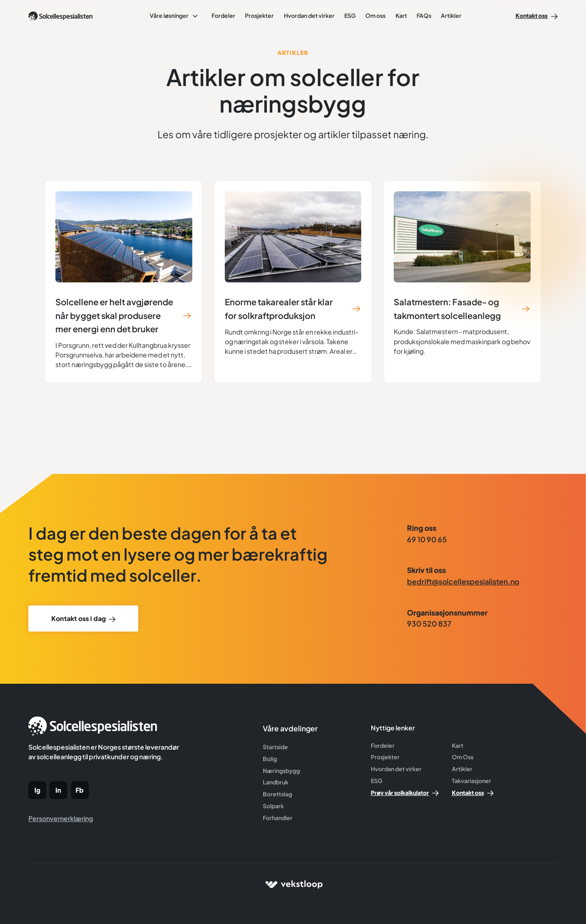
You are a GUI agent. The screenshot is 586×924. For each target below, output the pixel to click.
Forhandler (278, 818)
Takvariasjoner (472, 781)
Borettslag (277, 794)
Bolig (270, 759)
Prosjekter (259, 16)
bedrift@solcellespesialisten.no (463, 581)
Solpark (273, 806)
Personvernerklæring (61, 818)
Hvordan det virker (309, 16)
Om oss (375, 16)
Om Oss (463, 757)
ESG (350, 16)
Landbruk (276, 782)
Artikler (451, 16)
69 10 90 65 (427, 539)
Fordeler (223, 16)
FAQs (424, 16)
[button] (174, 16)
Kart (401, 16)
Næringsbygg (281, 771)
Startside (275, 747)
